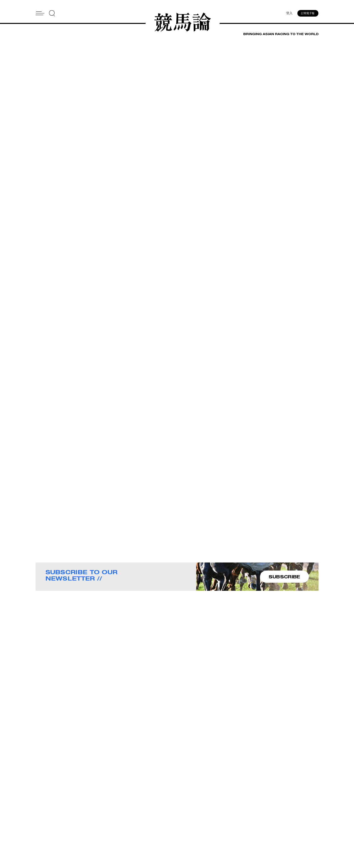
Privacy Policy (189, 838)
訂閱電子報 (308, 14)
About (183, 819)
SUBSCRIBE (284, 577)
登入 (289, 14)
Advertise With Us (236, 819)
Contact (184, 825)
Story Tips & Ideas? (237, 825)
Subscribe (186, 831)
